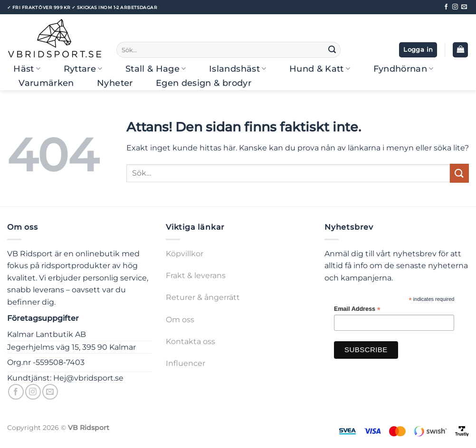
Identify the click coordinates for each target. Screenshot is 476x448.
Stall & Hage (156, 69)
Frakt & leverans (196, 275)
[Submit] (332, 50)
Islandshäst (238, 69)
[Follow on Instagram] (455, 7)
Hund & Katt (320, 69)
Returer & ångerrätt (203, 297)
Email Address (357, 309)
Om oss (180, 320)
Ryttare (83, 69)
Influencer (186, 363)
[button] (418, 50)
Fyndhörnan (404, 69)
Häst (27, 69)
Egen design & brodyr (204, 83)
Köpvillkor (185, 254)
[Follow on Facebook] (446, 7)
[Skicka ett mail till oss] (464, 7)
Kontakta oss (190, 341)
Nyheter (115, 83)
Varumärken (46, 83)
